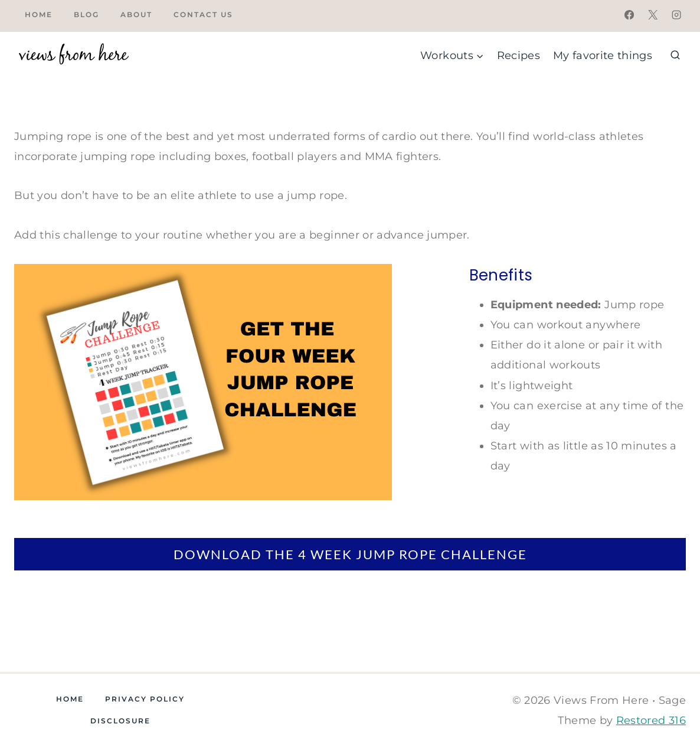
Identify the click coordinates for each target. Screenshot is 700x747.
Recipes (519, 56)
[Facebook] (629, 15)
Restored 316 (651, 720)
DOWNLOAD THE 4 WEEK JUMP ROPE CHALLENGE (350, 554)
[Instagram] (676, 15)
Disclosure (120, 721)
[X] (653, 15)
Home (39, 14)
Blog (86, 14)
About (136, 14)
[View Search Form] (675, 56)
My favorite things (603, 56)
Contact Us (203, 14)
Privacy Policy (145, 699)
